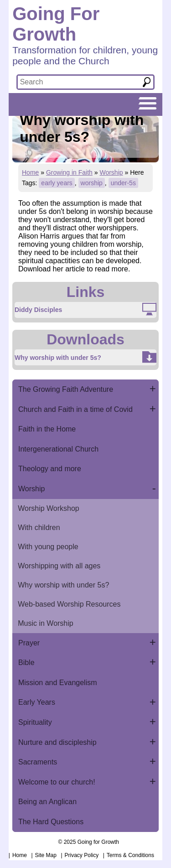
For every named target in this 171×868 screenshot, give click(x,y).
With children (39, 528)
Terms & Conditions (130, 855)
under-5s (123, 183)
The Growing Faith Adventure (66, 389)
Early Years (37, 702)
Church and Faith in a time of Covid (75, 409)
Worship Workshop (49, 508)
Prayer (29, 643)
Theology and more (50, 469)
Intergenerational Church (58, 449)
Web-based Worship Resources (69, 604)
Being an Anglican (47, 802)
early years (57, 183)
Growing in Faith (69, 172)
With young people (48, 547)
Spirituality (35, 722)
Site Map (46, 855)
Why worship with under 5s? (63, 585)
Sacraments (38, 762)
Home (30, 172)
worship (92, 183)
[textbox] (77, 82)
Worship (111, 172)
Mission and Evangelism (58, 683)
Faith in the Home (47, 429)
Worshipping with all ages (59, 566)
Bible (26, 663)
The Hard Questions (51, 822)
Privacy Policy (82, 855)
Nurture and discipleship (57, 742)
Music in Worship (46, 623)
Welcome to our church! (57, 782)
